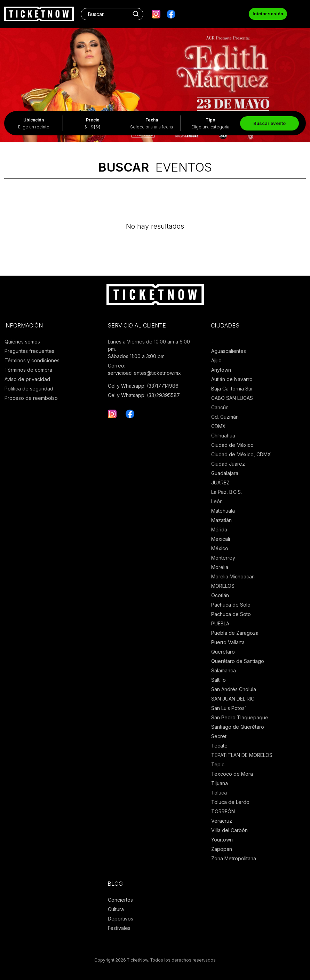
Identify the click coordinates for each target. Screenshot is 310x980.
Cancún (220, 407)
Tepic (218, 764)
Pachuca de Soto (231, 614)
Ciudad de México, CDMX (241, 454)
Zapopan (222, 849)
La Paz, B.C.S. (226, 492)
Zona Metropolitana (234, 858)
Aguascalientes (229, 351)
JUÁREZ (220, 483)
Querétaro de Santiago (238, 661)
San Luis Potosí (228, 708)
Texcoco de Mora (232, 774)
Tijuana (220, 783)
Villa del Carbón (229, 830)
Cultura (116, 909)
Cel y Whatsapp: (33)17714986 (143, 386)
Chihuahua (223, 436)
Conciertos (120, 900)
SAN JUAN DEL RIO (233, 699)
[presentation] (10, 73)
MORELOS (223, 586)
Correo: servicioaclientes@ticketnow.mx (144, 369)
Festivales (119, 928)
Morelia (220, 567)
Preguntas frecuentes (29, 351)
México (220, 548)
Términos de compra (28, 370)
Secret (219, 736)
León (217, 501)
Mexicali (221, 539)
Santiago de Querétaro (238, 727)
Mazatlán (221, 520)
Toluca (219, 793)
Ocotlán (220, 595)
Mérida (219, 529)
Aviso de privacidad (27, 379)
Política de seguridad (29, 389)
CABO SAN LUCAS (232, 398)
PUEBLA (220, 623)
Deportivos (121, 919)
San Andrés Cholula (234, 689)
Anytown (221, 370)
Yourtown (222, 840)
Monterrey (223, 558)
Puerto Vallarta (228, 642)
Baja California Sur (232, 389)
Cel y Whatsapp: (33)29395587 (144, 395)
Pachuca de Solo (231, 605)
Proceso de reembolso (31, 398)
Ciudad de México (232, 445)
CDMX (218, 426)
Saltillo (218, 680)
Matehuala (223, 511)
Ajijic (216, 360)
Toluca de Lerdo (230, 802)
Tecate (219, 746)
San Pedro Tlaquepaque (240, 717)
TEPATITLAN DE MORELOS (242, 755)
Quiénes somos (22, 342)
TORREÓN (223, 811)
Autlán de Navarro (232, 379)
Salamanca (224, 670)
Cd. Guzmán (225, 417)
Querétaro (223, 652)
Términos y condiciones (32, 360)
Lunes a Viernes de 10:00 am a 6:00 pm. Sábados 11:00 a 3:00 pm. (149, 349)
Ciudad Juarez (228, 464)
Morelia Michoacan (233, 576)
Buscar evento (269, 123)
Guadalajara (225, 473)
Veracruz (222, 821)
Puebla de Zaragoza (235, 633)
